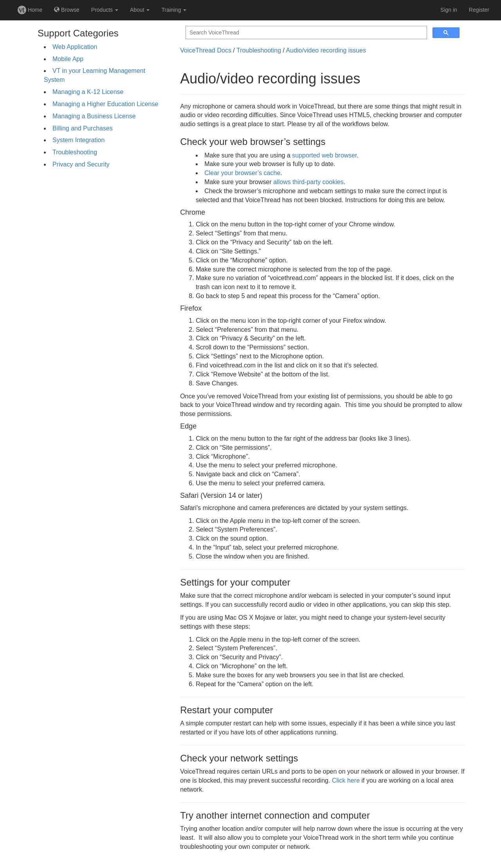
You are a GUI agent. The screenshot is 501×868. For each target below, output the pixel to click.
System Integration (78, 140)
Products (105, 10)
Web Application (75, 47)
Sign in (449, 10)
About (140, 10)
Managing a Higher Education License (105, 104)
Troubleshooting (75, 152)
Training (174, 10)
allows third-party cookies (308, 182)
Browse (67, 10)
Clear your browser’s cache (242, 173)
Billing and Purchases (83, 128)
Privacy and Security (81, 164)
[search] (305, 33)
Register (479, 10)
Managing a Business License (94, 116)
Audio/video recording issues (326, 50)
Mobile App (68, 59)
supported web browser (324, 155)
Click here (346, 780)
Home (30, 10)
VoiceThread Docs (206, 50)
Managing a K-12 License (88, 92)
